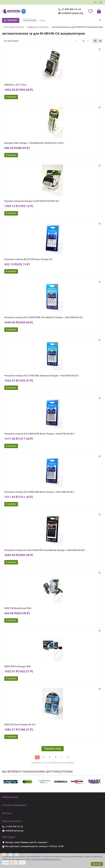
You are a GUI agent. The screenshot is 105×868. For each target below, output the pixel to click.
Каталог (53, 813)
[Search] (70, 20)
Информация (53, 797)
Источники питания (14, 27)
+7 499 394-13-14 (69, 9)
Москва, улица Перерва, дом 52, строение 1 (27, 842)
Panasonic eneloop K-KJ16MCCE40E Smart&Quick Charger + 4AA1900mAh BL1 (44, 317)
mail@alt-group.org (70, 13)
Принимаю (97, 864)
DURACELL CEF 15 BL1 (16, 85)
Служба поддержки (53, 805)
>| (68, 757)
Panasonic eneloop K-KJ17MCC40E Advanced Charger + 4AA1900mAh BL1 (42, 376)
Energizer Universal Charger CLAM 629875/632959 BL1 (32, 201)
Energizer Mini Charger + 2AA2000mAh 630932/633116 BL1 (34, 143)
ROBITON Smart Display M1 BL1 (20, 725)
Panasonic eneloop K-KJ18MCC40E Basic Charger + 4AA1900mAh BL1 (39, 492)
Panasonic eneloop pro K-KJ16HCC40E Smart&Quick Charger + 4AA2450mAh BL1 (45, 550)
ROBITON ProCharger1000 (17, 666)
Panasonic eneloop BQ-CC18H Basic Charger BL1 (29, 259)
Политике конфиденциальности (46, 859)
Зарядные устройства (38, 27)
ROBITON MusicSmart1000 (18, 608)
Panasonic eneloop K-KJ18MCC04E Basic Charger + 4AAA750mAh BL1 (40, 434)
